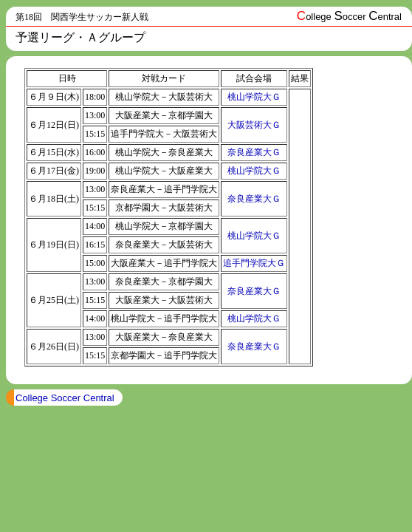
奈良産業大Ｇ (254, 152)
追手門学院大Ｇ (254, 263)
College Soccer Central (65, 398)
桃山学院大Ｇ (254, 97)
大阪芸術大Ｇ (254, 125)
